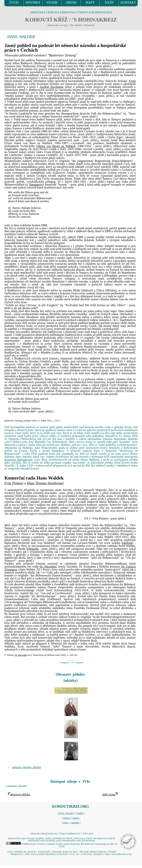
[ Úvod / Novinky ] (66, 813)
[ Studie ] (80, 813)
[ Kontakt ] (75, 823)
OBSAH (71, 3)
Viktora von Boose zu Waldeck (56, 146)
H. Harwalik (21, 655)
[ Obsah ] (67, 818)
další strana (109, 794)
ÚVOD (14, 3)
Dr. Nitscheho (48, 567)
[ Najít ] (65, 823)
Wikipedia (33, 549)
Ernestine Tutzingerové (18, 460)
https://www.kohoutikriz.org (118, 854)
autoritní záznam (17, 786)
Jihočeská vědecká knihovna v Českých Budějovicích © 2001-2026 (62, 834)
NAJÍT (109, 3)
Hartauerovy (37, 185)
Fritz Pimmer (14, 483)
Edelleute (127, 543)
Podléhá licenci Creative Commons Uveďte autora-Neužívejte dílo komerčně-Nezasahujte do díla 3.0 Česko (62, 845)
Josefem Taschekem (51, 87)
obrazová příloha (20, 794)
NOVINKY (33, 3)
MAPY (90, 3)
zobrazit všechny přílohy (26, 767)
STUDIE (52, 3)
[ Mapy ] (76, 818)
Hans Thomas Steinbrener (45, 483)
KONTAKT (128, 3)
